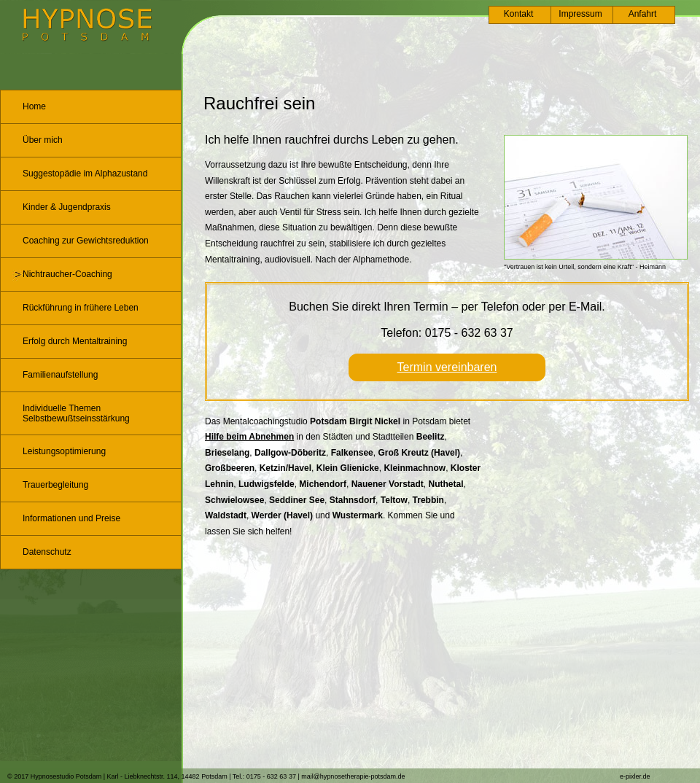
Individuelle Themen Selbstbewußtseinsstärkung (76, 413)
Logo (87, 25)
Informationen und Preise (71, 518)
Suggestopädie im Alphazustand (85, 174)
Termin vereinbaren (447, 367)
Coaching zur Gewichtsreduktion (86, 241)
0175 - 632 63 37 (469, 333)
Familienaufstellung (60, 375)
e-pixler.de (635, 776)
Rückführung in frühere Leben (81, 308)
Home (34, 106)
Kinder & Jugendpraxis (67, 207)
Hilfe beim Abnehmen (249, 437)
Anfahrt (643, 14)
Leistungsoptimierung (64, 451)
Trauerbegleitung (55, 485)
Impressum (580, 14)
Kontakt (519, 14)
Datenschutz (47, 552)
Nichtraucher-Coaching (67, 274)
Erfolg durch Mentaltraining (75, 341)
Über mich (43, 140)
